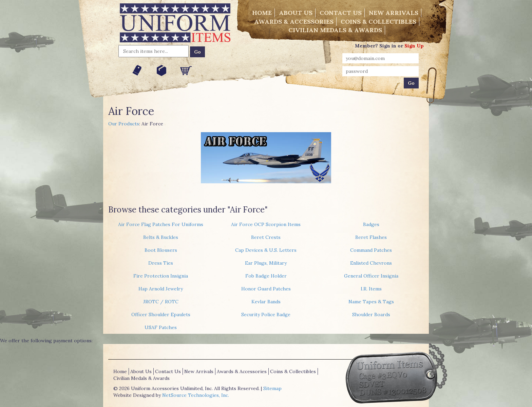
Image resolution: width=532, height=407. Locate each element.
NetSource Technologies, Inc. (196, 395)
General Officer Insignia (371, 276)
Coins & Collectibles (378, 22)
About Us (296, 13)
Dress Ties (161, 263)
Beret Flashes (371, 237)
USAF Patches (161, 327)
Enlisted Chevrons (371, 263)
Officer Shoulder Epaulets (161, 314)
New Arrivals (394, 13)
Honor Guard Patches (266, 289)
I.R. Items (371, 289)
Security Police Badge (266, 314)
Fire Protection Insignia (161, 276)
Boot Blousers (161, 250)
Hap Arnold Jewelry (161, 289)
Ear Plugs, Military (266, 263)
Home (262, 13)
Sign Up (414, 46)
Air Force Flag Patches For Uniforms (161, 224)
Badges (371, 224)
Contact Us (341, 13)
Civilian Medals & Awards (335, 30)
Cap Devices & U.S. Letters (266, 250)
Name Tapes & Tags (371, 302)
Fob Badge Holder (266, 276)
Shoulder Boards (371, 314)
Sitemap (272, 388)
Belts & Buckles (161, 237)
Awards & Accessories (294, 22)
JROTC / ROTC (161, 302)
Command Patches (371, 250)
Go (197, 52)
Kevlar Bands (266, 302)
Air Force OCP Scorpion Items (266, 224)
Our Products (124, 124)
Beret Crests (266, 237)
